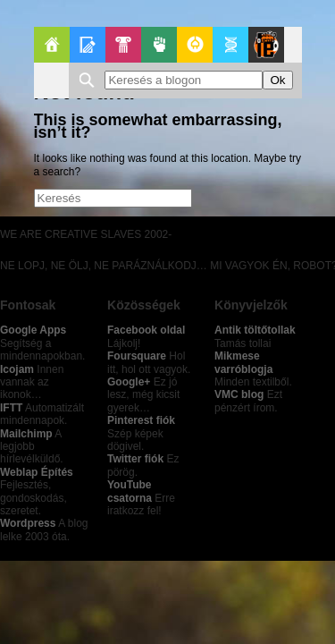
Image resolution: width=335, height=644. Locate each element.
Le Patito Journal (266, 45)
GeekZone (195, 45)
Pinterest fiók (141, 420)
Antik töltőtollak (255, 330)
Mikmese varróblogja (243, 362)
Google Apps (33, 330)
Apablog (230, 45)
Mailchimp (26, 434)
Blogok (88, 45)
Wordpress (28, 523)
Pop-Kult (123, 45)
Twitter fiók (135, 459)
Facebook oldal (146, 330)
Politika (159, 45)
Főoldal (52, 45)
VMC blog (239, 394)
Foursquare (137, 356)
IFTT (11, 408)
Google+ (129, 382)
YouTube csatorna (130, 491)
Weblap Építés (37, 472)
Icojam (17, 369)
